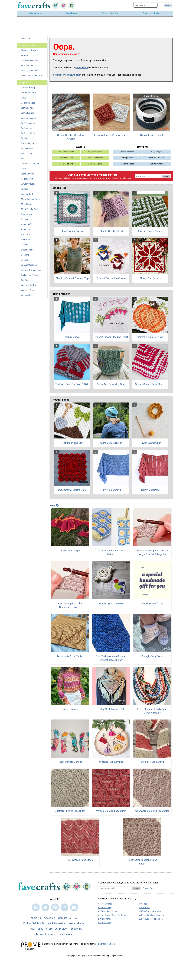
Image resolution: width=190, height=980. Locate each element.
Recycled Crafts (28, 66)
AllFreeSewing (105, 923)
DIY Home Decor (95, 164)
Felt (23, 159)
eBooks (25, 55)
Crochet (25, 138)
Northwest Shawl (150, 490)
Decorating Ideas (29, 143)
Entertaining (26, 154)
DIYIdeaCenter (105, 919)
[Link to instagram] (65, 907)
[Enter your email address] (115, 888)
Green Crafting (28, 174)
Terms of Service (46, 934)
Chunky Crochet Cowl (111, 231)
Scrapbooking (27, 250)
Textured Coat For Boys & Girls (72, 384)
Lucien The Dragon (70, 551)
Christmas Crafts (29, 93)
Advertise (49, 918)
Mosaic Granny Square (150, 231)
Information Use (124, 178)
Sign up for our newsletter (67, 75)
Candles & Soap (28, 88)
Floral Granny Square (72, 231)
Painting (25, 219)
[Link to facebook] (36, 907)
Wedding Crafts (28, 290)
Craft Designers (28, 123)
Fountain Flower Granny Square (111, 135)
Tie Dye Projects (157, 152)
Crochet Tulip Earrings (111, 762)
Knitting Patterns (157, 164)
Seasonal (25, 255)
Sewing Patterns (127, 158)
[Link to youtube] (74, 907)
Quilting (24, 245)
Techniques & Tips (29, 275)
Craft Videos (27, 128)
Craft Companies (29, 118)
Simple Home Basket (152, 135)
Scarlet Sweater (70, 709)
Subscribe (26, 38)
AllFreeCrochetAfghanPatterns (112, 915)
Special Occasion (29, 265)
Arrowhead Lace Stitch (80, 860)
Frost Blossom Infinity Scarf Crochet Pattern (152, 711)
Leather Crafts (28, 194)
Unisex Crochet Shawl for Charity (71, 137)
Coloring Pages (28, 103)
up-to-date (82, 68)
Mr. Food (143, 904)
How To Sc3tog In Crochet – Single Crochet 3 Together (152, 552)
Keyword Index (77, 923)
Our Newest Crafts (30, 60)
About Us (36, 918)
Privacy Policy (111, 178)
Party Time (26, 230)
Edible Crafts (27, 148)
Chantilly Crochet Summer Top (72, 278)
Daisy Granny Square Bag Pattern (111, 552)
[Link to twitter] (45, 907)
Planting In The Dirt (72, 443)
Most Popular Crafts (30, 209)
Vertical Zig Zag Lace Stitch (111, 811)
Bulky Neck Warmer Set (111, 709)
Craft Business (28, 108)
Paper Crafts (27, 224)
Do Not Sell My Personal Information (44, 923)
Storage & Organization (32, 270)
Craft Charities (28, 113)
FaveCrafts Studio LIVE (32, 76)
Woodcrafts (26, 295)
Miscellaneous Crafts (31, 199)
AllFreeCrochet (105, 904)
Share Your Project (29, 50)
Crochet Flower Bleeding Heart (111, 337)
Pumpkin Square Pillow (150, 337)
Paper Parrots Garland (70, 762)
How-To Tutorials (157, 158)
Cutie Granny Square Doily (72, 490)
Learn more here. (107, 944)
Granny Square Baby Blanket (150, 384)
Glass (24, 169)
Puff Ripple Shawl (111, 490)
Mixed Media (27, 204)
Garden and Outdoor (30, 164)
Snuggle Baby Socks (152, 656)
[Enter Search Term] (145, 5)
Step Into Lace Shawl (152, 762)
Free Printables (127, 152)
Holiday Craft (27, 179)
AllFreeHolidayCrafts (108, 911)
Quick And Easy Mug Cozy (111, 384)
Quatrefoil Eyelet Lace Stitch (70, 811)
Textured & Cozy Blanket (70, 656)
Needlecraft (26, 214)
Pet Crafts (26, 235)
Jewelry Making (28, 184)
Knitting (24, 189)
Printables (26, 240)
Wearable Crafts (28, 285)
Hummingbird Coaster (111, 603)
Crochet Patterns (66, 164)
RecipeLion (144, 908)
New (54, 505)
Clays (24, 98)
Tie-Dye (25, 280)
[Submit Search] (168, 5)
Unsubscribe (66, 934)
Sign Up (166, 176)
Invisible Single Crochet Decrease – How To (70, 605)
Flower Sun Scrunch (150, 443)
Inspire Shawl (72, 337)
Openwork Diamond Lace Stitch (152, 811)
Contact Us (64, 918)
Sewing (24, 260)
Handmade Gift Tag (152, 603)
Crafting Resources (30, 71)
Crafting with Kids (29, 133)
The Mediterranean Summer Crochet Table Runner (111, 658)
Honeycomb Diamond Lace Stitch (142, 862)
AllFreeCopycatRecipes (150, 911)
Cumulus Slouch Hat (111, 443)
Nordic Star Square (150, 278)
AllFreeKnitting (105, 908)
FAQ (76, 918)
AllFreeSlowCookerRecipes (152, 915)
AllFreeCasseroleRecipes (151, 919)
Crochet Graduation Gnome (111, 278)
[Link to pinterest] (55, 907)
